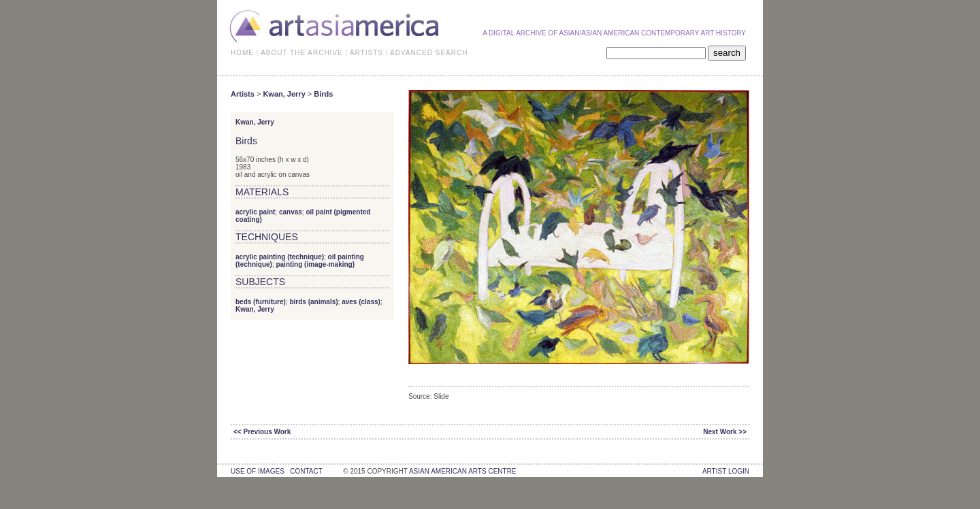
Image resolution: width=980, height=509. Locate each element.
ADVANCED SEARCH (429, 53)
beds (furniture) (261, 302)
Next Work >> (725, 432)
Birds (323, 94)
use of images (258, 471)
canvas (291, 212)
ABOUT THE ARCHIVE (302, 53)
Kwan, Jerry (284, 94)
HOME (242, 53)
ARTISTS (366, 53)
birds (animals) (313, 302)
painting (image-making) (315, 264)
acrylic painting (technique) (280, 257)
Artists (243, 94)
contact (306, 471)
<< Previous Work (262, 432)
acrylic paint (255, 212)
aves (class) (361, 302)
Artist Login (726, 471)
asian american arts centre (463, 471)
